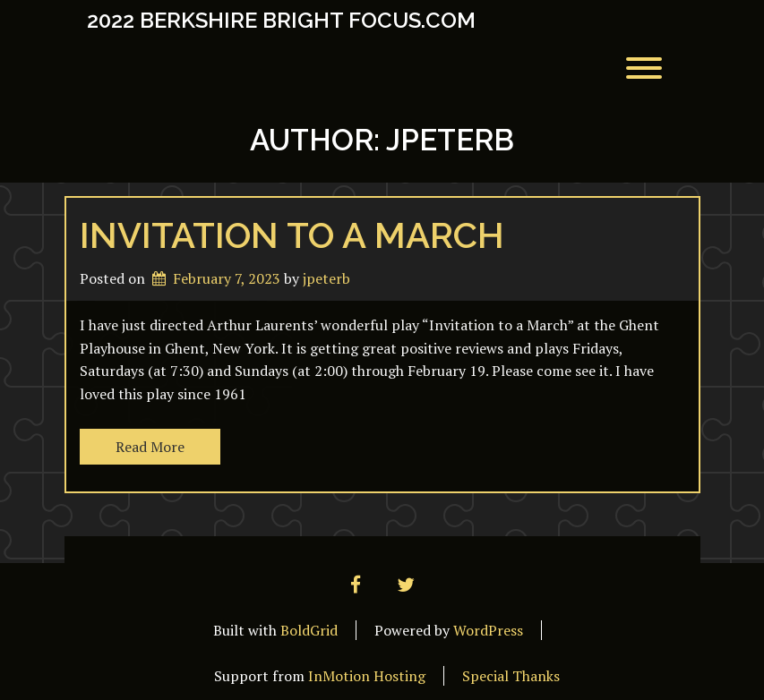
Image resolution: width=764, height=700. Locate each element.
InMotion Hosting (367, 676)
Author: (382, 140)
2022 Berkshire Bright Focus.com (281, 21)
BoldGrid (309, 630)
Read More (150, 447)
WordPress (488, 630)
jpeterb (326, 278)
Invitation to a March (292, 235)
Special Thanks (511, 676)
